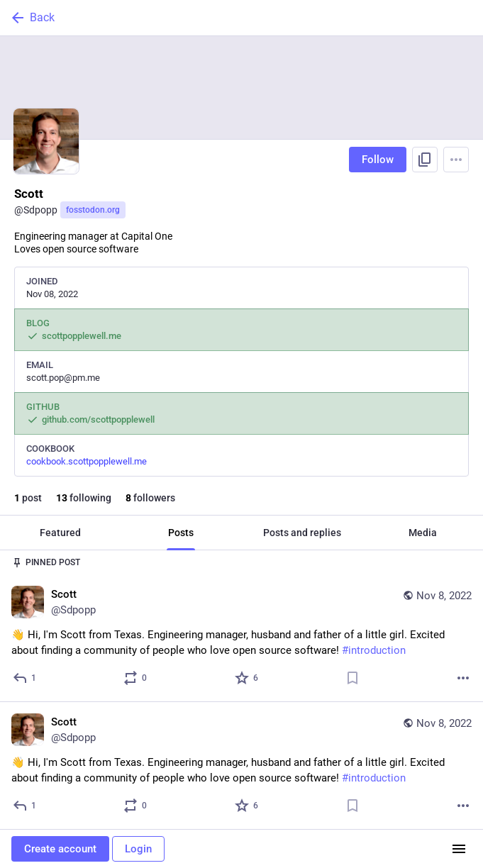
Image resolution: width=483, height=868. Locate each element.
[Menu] (456, 160)
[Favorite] (247, 678)
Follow (378, 160)
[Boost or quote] (136, 678)
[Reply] (25, 678)
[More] (463, 678)
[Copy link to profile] (425, 160)
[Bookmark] (352, 678)
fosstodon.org (93, 210)
